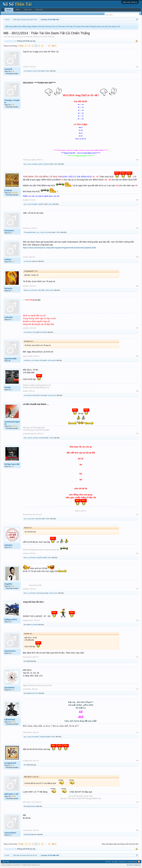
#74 (137, 620)
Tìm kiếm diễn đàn (9, 13)
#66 (137, 286)
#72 (137, 553)
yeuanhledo (9, 688)
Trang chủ (122, 862)
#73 (137, 589)
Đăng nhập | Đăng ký (130, 2)
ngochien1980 (10, 359)
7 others (51, 438)
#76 (137, 689)
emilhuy (8, 259)
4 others (48, 519)
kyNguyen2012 (11, 619)
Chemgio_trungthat (12, 101)
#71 (137, 514)
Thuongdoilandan (30, 232)
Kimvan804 (35, 737)
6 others (50, 204)
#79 (137, 802)
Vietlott (34, 27)
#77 (137, 732)
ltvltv (40, 71)
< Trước (21, 46)
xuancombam (10, 833)
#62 (137, 160)
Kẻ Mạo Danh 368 (12, 464)
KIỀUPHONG (10, 720)
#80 (137, 830)
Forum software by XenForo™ (21, 865)
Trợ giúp (115, 862)
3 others (47, 71)
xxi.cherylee (28, 71)
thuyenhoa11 (10, 651)
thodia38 (8, 190)
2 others (58, 232)
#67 (137, 328)
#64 (137, 228)
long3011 (41, 204)
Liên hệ (108, 862)
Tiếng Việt (5, 862)
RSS (139, 862)
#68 (137, 356)
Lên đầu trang (132, 862)
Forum (9, 10)
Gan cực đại (102, 27)
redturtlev (9, 317)
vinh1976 (8, 69)
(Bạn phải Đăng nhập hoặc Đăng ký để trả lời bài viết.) (120, 844)
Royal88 (34, 204)
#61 (137, 67)
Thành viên (28, 10)
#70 (137, 434)
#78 (137, 761)
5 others (55, 164)
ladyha (26, 290)
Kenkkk (8, 387)
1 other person (49, 290)
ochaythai (34, 164)
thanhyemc (9, 231)
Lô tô (118, 27)
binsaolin (8, 288)
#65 (137, 257)
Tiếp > (54, 46)
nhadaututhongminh (12, 423)
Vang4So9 (43, 737)
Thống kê (93, 27)
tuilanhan (38, 519)
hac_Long (27, 164)
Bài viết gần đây (24, 13)
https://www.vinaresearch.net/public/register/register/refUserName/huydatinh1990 (59, 248)
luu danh (44, 37)
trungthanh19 (10, 763)
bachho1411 (34, 693)
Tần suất (112, 27)
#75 (137, 657)
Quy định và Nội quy (134, 865)
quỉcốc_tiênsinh (44, 164)
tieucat (35, 71)
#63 (137, 200)
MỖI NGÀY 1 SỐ (11, 794)
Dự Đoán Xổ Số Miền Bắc (24, 37)
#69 (137, 391)
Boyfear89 (36, 395)
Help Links (39, 10)
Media (18, 10)
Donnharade (43, 332)
